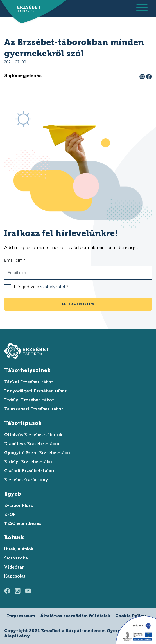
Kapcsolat (15, 576)
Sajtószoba (16, 558)
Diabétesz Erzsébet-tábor (32, 444)
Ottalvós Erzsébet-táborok (33, 435)
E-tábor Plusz (19, 505)
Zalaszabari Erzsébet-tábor (34, 409)
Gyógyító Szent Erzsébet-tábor (38, 453)
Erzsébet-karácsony (26, 480)
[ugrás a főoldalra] (28, 9)
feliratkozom (78, 304)
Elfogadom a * (41, 288)
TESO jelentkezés (23, 523)
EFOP (10, 514)
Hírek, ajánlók (19, 549)
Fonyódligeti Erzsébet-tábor (35, 391)
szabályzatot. (53, 288)
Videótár (14, 567)
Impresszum (21, 616)
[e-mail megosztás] (143, 76)
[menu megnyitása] (142, 9)
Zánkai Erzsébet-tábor (29, 382)
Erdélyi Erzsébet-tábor (29, 400)
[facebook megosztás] (149, 76)
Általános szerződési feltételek (75, 616)
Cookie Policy (131, 616)
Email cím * (15, 260)
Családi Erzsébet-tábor (29, 471)
